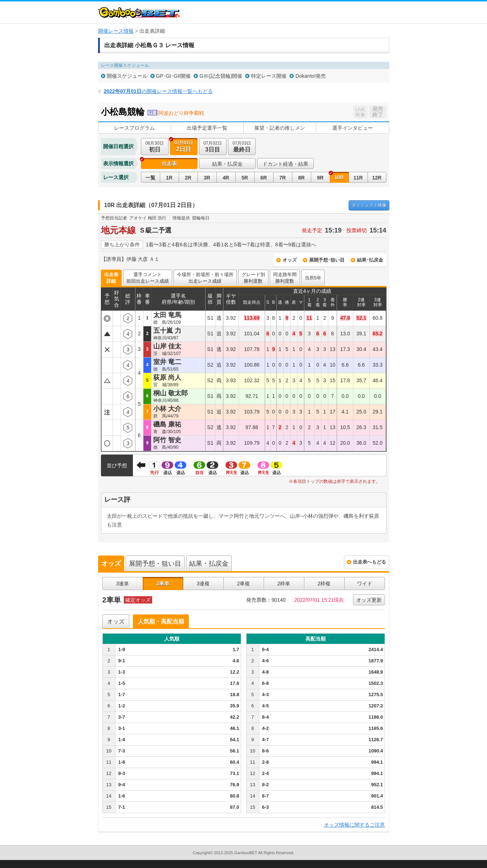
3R (207, 178)
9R (320, 178)
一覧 (150, 178)
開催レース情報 (116, 31)
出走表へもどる (370, 562)
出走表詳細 (111, 278)
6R (264, 178)
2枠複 (324, 584)
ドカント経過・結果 (285, 164)
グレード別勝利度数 (253, 278)
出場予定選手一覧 (207, 128)
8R (301, 178)
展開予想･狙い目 (327, 260)
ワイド (365, 584)
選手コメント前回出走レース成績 (148, 278)
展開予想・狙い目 (155, 564)
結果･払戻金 (370, 260)
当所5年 (313, 278)
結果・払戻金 (227, 164)
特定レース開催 (269, 76)
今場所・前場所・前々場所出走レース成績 (205, 278)
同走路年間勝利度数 (285, 278)
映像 (369, 205)
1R (169, 178)
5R (245, 178)
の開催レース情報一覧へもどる (158, 91)
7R (283, 178)
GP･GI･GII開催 (174, 76)
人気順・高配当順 (161, 621)
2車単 (163, 584)
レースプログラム (134, 128)
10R (339, 177)
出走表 (169, 163)
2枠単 (284, 584)
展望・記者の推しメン (280, 128)
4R (226, 178)
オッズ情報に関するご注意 (354, 825)
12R (377, 178)
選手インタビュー (353, 128)
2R (188, 178)
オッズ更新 (369, 600)
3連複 (203, 584)
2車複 (244, 584)
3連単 (123, 584)
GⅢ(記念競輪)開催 (221, 76)
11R (358, 178)
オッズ (290, 260)
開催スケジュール (127, 76)
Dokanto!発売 (311, 76)
